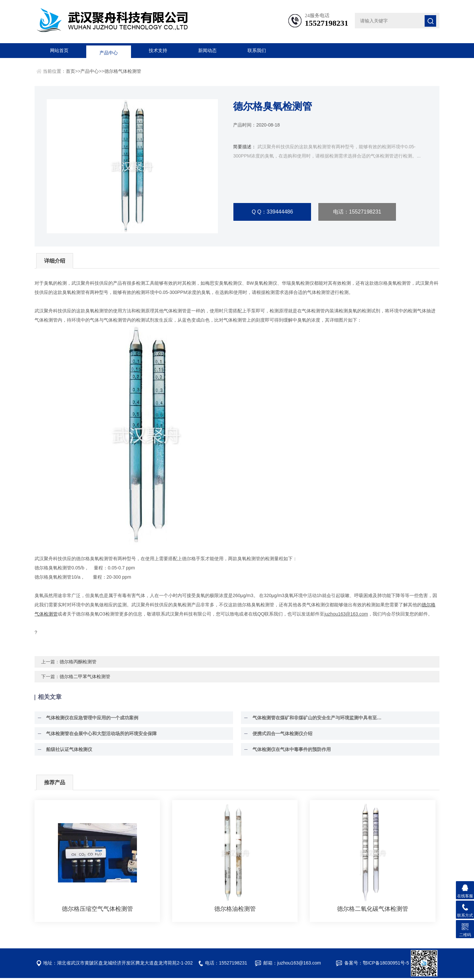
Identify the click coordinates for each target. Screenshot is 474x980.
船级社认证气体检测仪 (67, 751)
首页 (70, 71)
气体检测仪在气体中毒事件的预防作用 (290, 751)
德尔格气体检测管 (123, 71)
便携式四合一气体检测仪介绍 (281, 735)
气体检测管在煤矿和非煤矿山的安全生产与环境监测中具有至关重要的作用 (318, 720)
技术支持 (158, 50)
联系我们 (257, 50)
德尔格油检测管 (235, 911)
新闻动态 (207, 50)
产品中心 (109, 50)
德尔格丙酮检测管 (78, 664)
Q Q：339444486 (272, 212)
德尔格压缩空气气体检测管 (97, 911)
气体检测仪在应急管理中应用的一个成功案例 (91, 720)
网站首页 (59, 50)
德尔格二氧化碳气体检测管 (373, 911)
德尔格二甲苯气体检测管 (85, 678)
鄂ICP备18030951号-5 (386, 965)
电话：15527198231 (357, 212)
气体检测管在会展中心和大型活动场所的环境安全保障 (100, 735)
